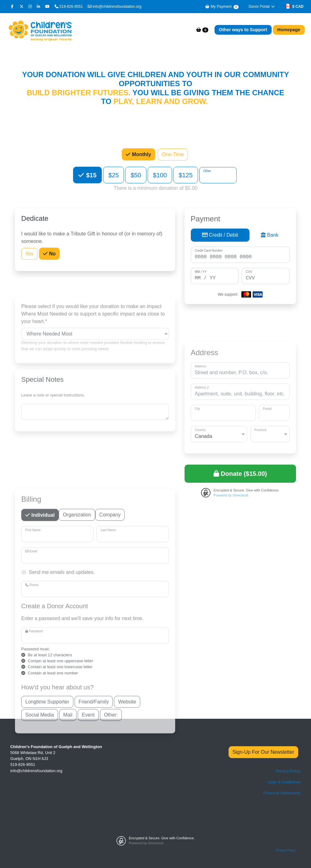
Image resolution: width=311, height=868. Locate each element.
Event (88, 829)
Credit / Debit (220, 236)
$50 (136, 175)
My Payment (222, 7)
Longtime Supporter (47, 816)
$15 (90, 175)
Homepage (289, 30)
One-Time (173, 155)
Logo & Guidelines (284, 782)
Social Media (40, 829)
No (52, 254)
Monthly (141, 154)
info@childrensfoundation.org (115, 7)
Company (110, 629)
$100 (160, 175)
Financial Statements (282, 793)
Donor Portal (262, 7)
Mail (68, 829)
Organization (77, 629)
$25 (114, 175)
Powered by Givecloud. (231, 495)
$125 (186, 175)
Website (127, 816)
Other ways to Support (243, 30)
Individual (42, 629)
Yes (29, 254)
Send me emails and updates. (62, 687)
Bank (270, 236)
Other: (111, 829)
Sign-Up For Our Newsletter (263, 752)
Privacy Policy (288, 771)
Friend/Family (94, 816)
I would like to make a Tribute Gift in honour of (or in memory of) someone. (92, 238)
